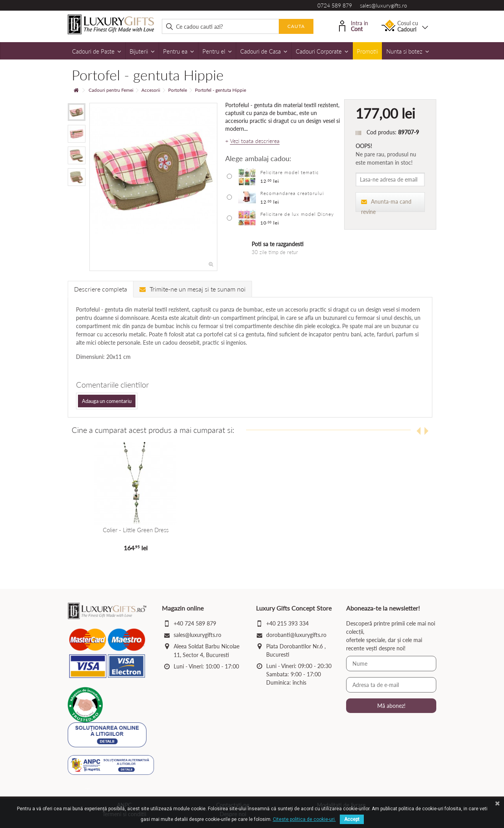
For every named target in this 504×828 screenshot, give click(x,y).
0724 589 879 (335, 5)
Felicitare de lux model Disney (297, 214)
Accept (352, 819)
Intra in (354, 25)
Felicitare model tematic (290, 172)
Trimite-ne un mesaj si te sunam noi (193, 289)
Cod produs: (382, 132)
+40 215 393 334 (287, 623)
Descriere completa (101, 289)
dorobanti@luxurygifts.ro (296, 635)
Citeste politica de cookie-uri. (304, 819)
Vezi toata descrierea (255, 141)
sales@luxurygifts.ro (384, 5)
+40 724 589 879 (195, 623)
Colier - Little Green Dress (135, 530)
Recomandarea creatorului (292, 193)
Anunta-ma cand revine (386, 205)
